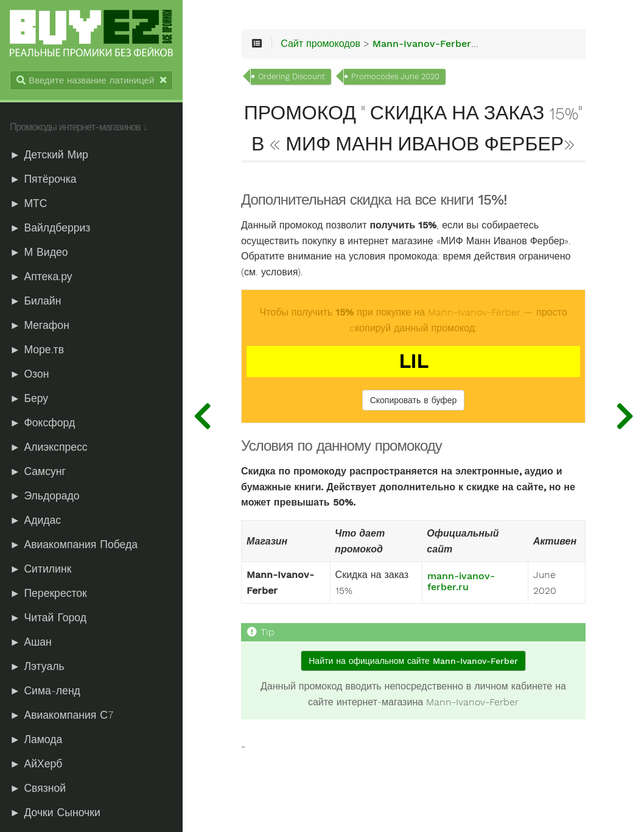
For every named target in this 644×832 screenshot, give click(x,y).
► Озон (29, 374)
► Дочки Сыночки (55, 813)
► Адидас (35, 520)
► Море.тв (37, 350)
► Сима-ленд (45, 691)
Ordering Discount (292, 76)
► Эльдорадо (45, 496)
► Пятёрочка (43, 179)
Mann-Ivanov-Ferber (422, 44)
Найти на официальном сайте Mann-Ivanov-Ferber (413, 661)
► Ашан (31, 642)
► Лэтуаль (37, 666)
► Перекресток (48, 593)
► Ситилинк (40, 569)
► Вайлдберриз (50, 228)
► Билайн (35, 301)
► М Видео (39, 252)
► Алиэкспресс (49, 447)
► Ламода (36, 739)
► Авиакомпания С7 (61, 715)
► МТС (29, 203)
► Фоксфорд (42, 423)
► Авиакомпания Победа (74, 545)
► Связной (38, 788)
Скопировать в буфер (414, 400)
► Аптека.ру (41, 277)
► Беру (29, 398)
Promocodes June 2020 (395, 76)
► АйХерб (36, 764)
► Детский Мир (49, 155)
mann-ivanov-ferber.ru (461, 582)
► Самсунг (38, 471)
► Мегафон (40, 325)
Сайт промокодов (320, 44)
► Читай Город (48, 618)
